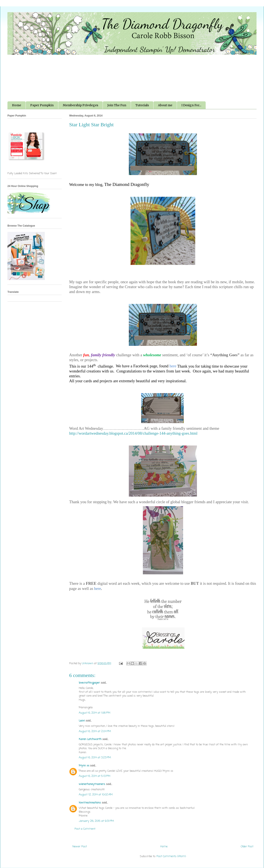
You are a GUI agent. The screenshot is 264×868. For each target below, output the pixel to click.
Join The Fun (117, 105)
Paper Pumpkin (42, 105)
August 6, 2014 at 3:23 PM (95, 758)
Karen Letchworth (90, 739)
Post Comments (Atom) (171, 856)
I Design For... (191, 105)
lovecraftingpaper (89, 683)
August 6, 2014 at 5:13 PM (95, 776)
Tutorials (142, 105)
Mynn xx (84, 766)
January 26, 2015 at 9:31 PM (96, 821)
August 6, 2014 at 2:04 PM (95, 731)
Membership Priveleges (80, 105)
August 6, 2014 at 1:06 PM (95, 713)
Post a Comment (85, 829)
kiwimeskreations (90, 803)
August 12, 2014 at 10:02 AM (96, 795)
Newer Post (80, 847)
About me (165, 105)
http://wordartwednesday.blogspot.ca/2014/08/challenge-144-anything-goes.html (133, 433)
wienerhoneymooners (92, 784)
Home (16, 105)
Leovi (82, 721)
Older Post (247, 847)
